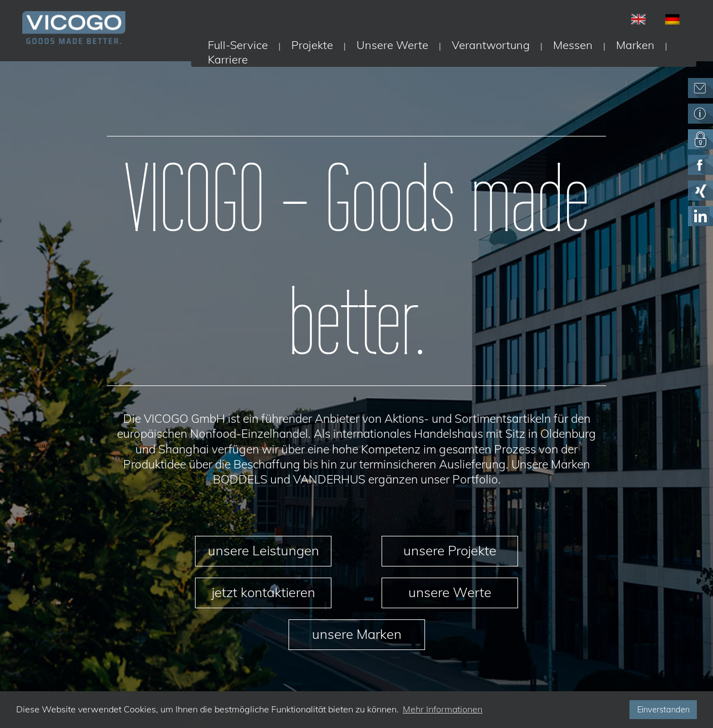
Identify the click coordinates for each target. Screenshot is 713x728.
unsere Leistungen (263, 550)
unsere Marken (357, 634)
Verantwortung (491, 45)
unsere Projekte (450, 550)
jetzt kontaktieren (263, 592)
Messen (573, 45)
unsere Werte (450, 592)
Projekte (312, 45)
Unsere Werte (392, 45)
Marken (635, 45)
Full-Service (238, 45)
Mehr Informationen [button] (443, 709)
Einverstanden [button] (663, 710)
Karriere (228, 59)
